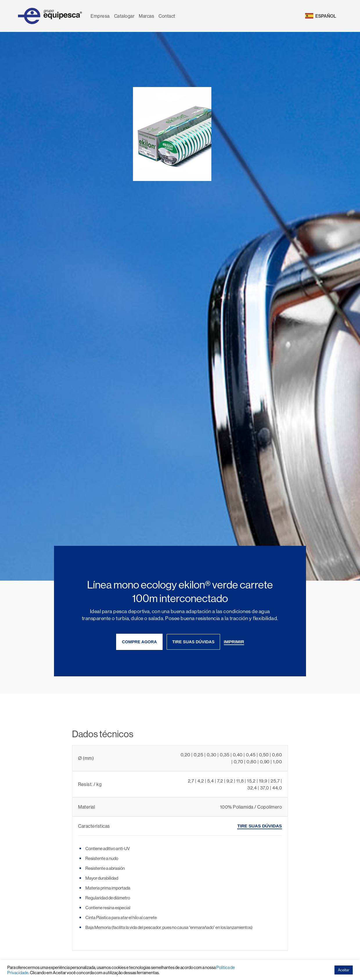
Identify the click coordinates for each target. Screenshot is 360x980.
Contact (167, 16)
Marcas (146, 16)
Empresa (100, 16)
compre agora (139, 642)
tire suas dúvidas (193, 642)
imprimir (234, 642)
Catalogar (124, 16)
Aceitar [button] (344, 970)
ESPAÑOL (326, 16)
